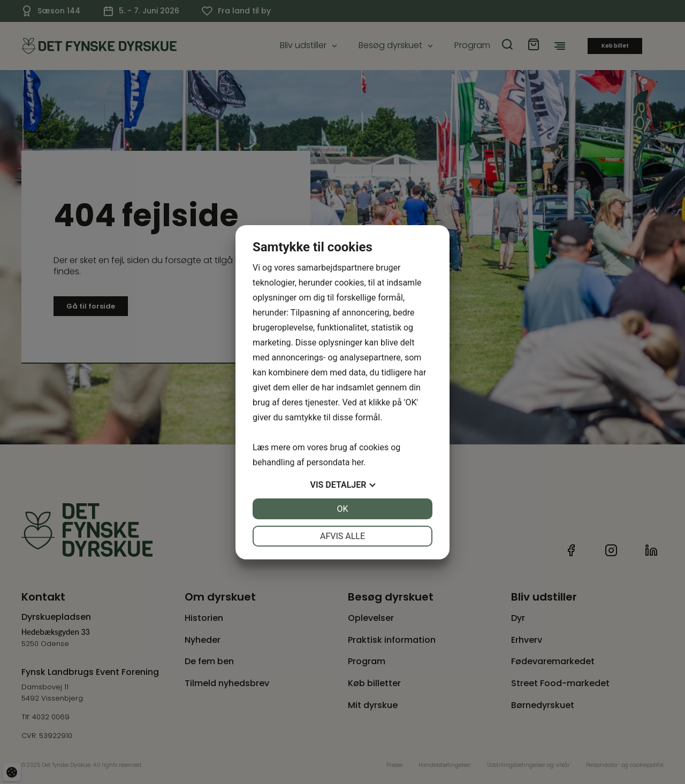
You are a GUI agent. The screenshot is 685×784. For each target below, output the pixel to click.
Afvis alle (342, 536)
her (357, 462)
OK (342, 509)
